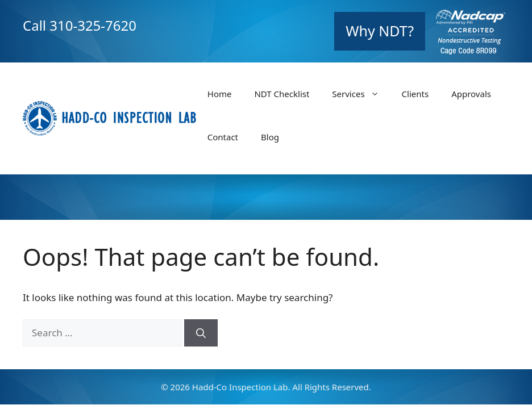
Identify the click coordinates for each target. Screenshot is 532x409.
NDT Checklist (282, 94)
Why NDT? (380, 31)
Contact (223, 137)
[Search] (201, 333)
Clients (415, 94)
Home (220, 94)
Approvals (471, 94)
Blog (270, 137)
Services (361, 94)
